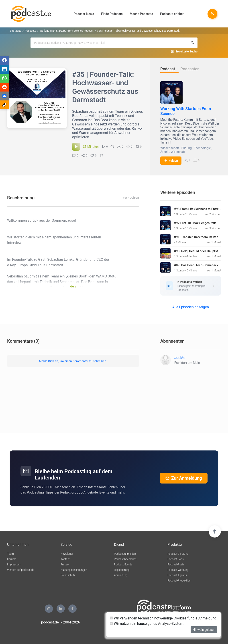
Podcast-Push (176, 565)
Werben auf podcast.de (21, 570)
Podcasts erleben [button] (172, 14)
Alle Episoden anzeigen (191, 307)
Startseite (16, 31)
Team (10, 554)
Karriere (12, 559)
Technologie (202, 148)
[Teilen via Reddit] (4, 87)
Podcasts (31, 31)
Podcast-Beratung (178, 554)
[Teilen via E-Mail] (4, 96)
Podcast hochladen (125, 559)
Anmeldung (121, 575)
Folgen (171, 160)
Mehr (73, 287)
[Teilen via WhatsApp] (4, 78)
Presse (65, 565)
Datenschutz (68, 575)
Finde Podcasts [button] (112, 14)
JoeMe (180, 358)
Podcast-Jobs (176, 559)
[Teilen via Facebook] (4, 60)
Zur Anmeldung (184, 478)
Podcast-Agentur (177, 575)
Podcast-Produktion (179, 581)
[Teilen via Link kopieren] (4, 105)
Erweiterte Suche (186, 51)
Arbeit (164, 152)
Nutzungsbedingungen (74, 570)
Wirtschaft (178, 152)
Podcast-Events (123, 565)
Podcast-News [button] (84, 14)
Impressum (14, 565)
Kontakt (65, 559)
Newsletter (67, 554)
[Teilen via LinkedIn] (4, 69)
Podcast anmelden (125, 554)
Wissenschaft (170, 148)
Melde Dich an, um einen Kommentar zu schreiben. (73, 361)
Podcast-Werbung (178, 570)
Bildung (186, 148)
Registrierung (122, 570)
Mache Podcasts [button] (141, 14)
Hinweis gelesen (204, 630)
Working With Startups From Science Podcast (67, 31)
